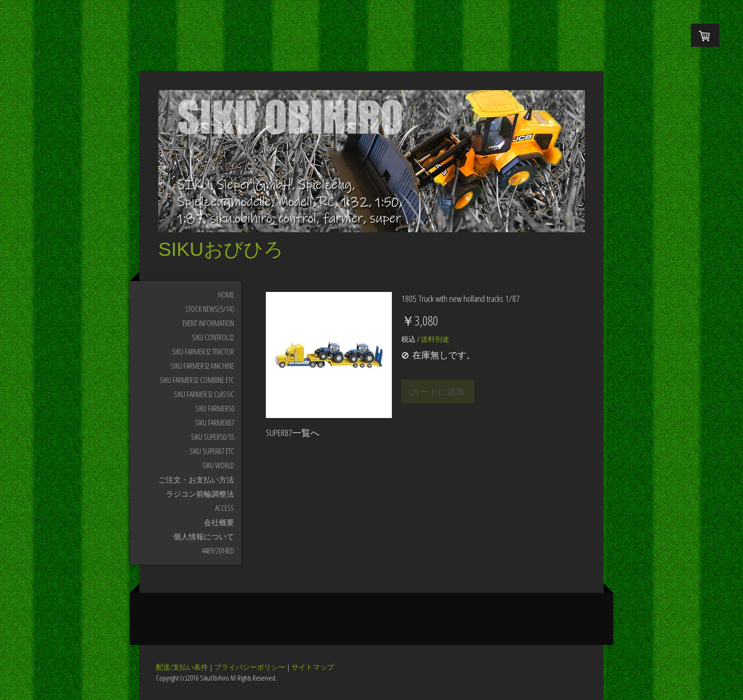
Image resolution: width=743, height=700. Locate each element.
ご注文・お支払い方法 (196, 480)
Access (225, 508)
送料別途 (434, 339)
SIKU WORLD (218, 465)
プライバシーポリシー (250, 667)
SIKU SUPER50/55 (213, 437)
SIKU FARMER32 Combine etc (197, 380)
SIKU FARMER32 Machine (202, 366)
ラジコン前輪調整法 (200, 494)
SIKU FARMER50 (215, 409)
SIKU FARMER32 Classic (204, 394)
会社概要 (219, 522)
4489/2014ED (218, 551)
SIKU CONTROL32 (213, 337)
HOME (226, 295)
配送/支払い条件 (182, 667)
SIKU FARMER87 (215, 423)
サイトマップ (313, 667)
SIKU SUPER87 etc (212, 451)
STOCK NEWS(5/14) (210, 309)
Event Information (208, 323)
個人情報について (204, 536)
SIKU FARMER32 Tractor (203, 352)
